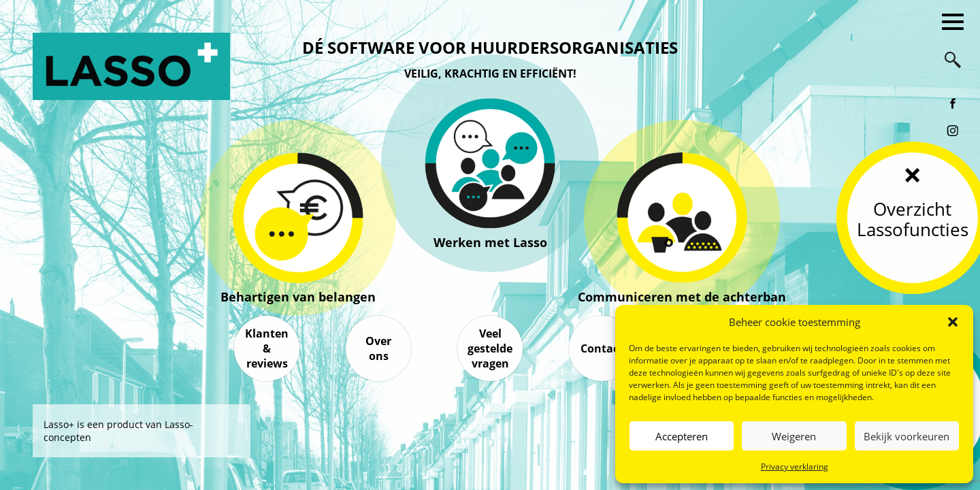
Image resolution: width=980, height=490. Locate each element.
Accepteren (682, 436)
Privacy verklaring (795, 467)
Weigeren (794, 436)
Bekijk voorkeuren (906, 436)
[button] (953, 322)
